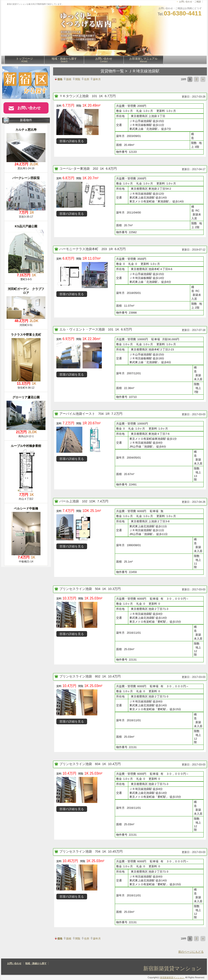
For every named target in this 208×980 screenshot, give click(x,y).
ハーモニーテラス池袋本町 (79, 249)
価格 (58, 79)
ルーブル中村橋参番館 (26, 446)
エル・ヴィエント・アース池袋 (83, 329)
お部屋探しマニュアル (143, 60)
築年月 (95, 79)
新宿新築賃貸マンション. (172, 978)
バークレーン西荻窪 (26, 178)
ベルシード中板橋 (26, 508)
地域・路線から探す (64, 60)
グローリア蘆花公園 (26, 397)
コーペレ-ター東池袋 (75, 168)
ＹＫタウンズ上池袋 (74, 96)
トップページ (24, 60)
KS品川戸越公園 (26, 226)
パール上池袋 (70, 501)
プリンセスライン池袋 (76, 589)
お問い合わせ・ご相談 (190, 2)
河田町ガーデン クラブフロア (26, 291)
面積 (67, 79)
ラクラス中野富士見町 (26, 335)
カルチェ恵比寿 (26, 130)
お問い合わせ (104, 60)
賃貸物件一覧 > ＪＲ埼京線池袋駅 (130, 71)
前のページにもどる (191, 952)
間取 (76, 79)
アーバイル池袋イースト (78, 414)
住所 (85, 79)
